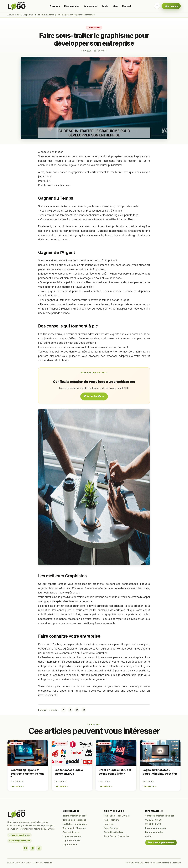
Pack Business (112, 828)
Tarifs (105, 6)
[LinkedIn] (32, 848)
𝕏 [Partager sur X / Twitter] (64, 710)
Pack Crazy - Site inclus (117, 836)
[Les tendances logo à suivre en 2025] (72, 753)
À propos (55, 6)
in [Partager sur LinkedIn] (77, 710)
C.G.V (148, 836)
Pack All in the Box (114, 832)
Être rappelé (171, 6)
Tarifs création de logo (75, 816)
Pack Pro (109, 824)
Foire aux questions (156, 828)
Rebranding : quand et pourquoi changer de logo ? (27, 774)
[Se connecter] (157, 6)
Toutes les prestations (74, 820)
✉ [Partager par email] (84, 710)
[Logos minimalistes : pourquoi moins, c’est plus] (160, 753)
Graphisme (28, 15)
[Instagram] (39, 848)
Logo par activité (72, 840)
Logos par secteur (72, 836)
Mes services (72, 6)
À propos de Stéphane (74, 828)
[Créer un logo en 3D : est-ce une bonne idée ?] (116, 753)
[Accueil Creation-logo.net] (17, 6)
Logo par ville (70, 845)
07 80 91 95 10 (153, 824)
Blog (115, 6)
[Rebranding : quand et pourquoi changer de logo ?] (28, 753)
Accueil (11, 15)
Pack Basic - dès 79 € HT (117, 816)
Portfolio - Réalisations (75, 824)
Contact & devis (71, 832)
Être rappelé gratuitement (161, 843)
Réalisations (90, 6)
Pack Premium (111, 820)
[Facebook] (25, 848)
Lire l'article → (17, 786)
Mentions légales (154, 832)
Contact (126, 6)
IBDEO (140, 863)
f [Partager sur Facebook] (70, 710)
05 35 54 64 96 (153, 820)
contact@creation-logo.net (160, 816)
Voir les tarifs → (94, 396)
